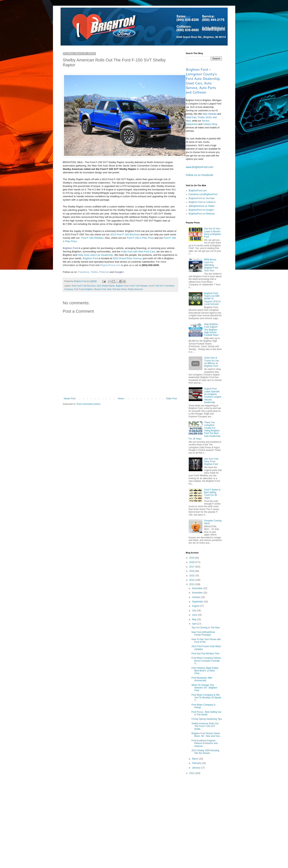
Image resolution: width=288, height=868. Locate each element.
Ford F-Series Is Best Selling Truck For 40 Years (212, 494)
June (195, 615)
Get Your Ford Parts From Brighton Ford (211, 462)
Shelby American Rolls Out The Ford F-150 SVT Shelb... (205, 726)
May (194, 619)
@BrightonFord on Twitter (202, 206)
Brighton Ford (70, 248)
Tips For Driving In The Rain (206, 628)
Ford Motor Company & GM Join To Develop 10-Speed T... (206, 698)
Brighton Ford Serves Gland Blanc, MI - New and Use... (206, 735)
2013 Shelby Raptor (106, 286)
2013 (192, 584)
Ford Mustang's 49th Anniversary (202, 679)
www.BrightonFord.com (200, 167)
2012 (192, 773)
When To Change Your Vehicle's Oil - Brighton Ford (204, 688)
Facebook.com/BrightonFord (203, 194)
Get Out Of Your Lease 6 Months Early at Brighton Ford (213, 233)
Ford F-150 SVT (156, 286)
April (194, 624)
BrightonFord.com (198, 191)
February (197, 763)
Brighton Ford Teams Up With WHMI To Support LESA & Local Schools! (212, 299)
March (195, 759)
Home (121, 399)
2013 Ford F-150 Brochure (125, 234)
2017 (192, 567)
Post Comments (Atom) (89, 404)
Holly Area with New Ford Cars (138, 252)
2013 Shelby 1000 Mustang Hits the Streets (205, 752)
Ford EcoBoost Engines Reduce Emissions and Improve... (204, 743)
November (198, 593)
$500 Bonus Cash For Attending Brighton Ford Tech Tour (211, 265)
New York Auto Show (117, 289)
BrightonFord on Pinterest (202, 214)
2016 (192, 571)
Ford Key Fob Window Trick (205, 654)
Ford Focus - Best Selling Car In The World (206, 713)
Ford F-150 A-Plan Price (140, 238)
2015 (192, 576)
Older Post (172, 399)
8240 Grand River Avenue (127, 258)
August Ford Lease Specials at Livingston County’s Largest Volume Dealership (213, 396)
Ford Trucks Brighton (84, 289)
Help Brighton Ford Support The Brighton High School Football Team (211, 330)
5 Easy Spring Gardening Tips (206, 719)
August (196, 606)
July (194, 611)
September (198, 602)
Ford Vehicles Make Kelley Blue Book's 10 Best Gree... (205, 671)
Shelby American (135, 289)
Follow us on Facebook (200, 175)
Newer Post (70, 399)
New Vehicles (210, 114)
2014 (192, 580)
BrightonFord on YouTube (202, 198)
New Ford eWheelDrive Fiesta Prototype (203, 633)
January (196, 768)
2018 (192, 562)
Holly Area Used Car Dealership (95, 255)
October (196, 597)
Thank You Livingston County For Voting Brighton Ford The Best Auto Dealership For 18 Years (205, 431)
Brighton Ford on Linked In (202, 202)
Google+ (119, 272)
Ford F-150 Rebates (92, 238)
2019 (192, 558)
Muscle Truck (100, 289)
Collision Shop (210, 124)
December (198, 588)
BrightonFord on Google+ (202, 210)
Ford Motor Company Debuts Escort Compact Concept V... (206, 661)
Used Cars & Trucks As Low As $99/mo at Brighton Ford (211, 362)
